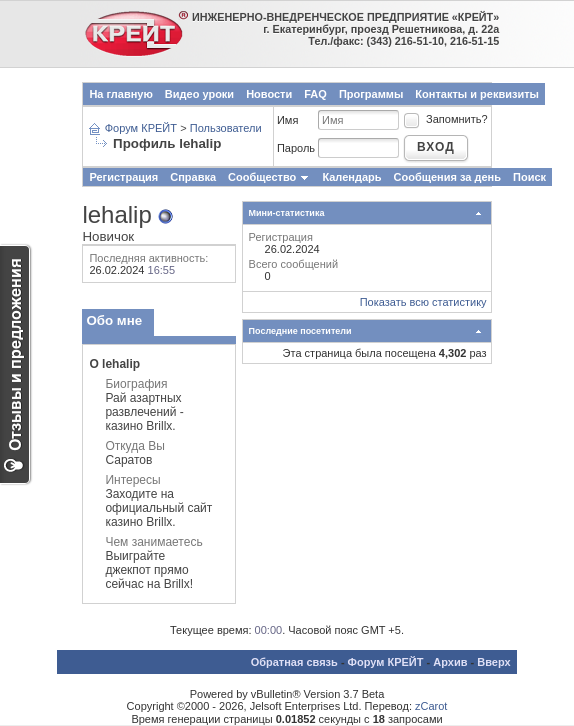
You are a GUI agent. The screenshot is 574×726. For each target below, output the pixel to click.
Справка (193, 177)
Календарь (351, 177)
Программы (371, 94)
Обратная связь (294, 662)
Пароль (296, 148)
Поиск (529, 177)
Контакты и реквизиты (477, 94)
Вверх (493, 662)
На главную (120, 94)
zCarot (431, 706)
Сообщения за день (447, 177)
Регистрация (123, 177)
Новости (269, 94)
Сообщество (269, 177)
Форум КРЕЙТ (141, 128)
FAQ (315, 94)
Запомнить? (445, 119)
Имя (287, 120)
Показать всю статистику (423, 302)
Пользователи (226, 128)
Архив (450, 662)
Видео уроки (199, 94)
